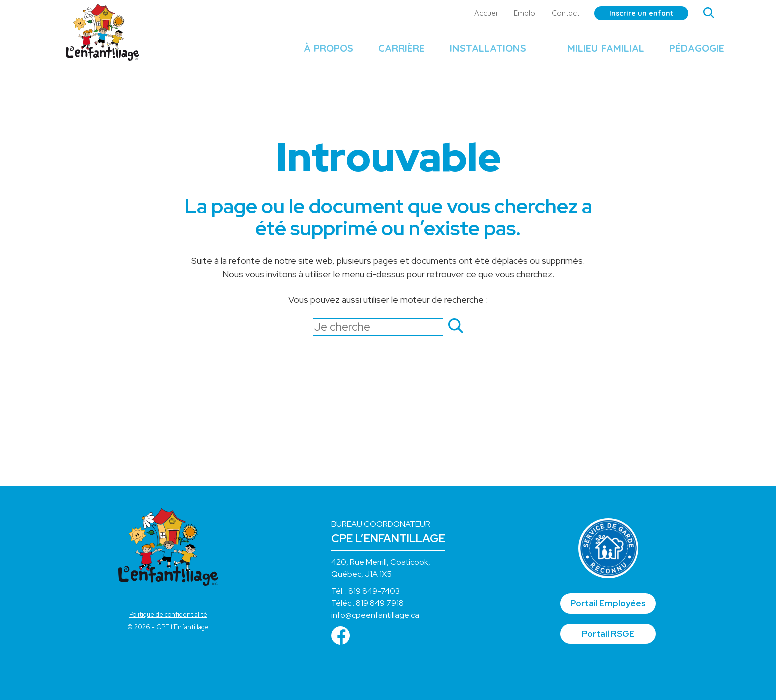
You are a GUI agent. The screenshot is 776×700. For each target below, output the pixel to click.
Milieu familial (595, 53)
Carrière (391, 53)
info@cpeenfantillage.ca (375, 615)
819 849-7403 (374, 591)
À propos (318, 53)
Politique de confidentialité (168, 614)
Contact (555, 13)
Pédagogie (686, 53)
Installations (477, 53)
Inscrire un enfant (631, 13)
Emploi (515, 13)
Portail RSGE (608, 634)
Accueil (476, 13)
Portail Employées (608, 603)
